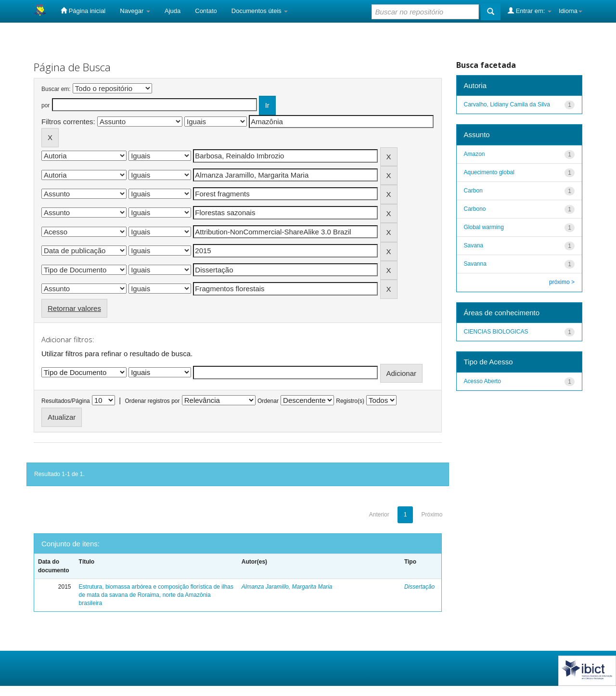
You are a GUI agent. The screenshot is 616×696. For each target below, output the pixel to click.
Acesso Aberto (482, 381)
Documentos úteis (260, 11)
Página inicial (83, 11)
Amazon (475, 154)
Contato (206, 11)
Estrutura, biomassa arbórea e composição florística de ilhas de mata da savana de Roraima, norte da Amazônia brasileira (156, 595)
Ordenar (268, 401)
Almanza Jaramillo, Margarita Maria (287, 587)
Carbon (473, 191)
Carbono (475, 209)
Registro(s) (350, 401)
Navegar (135, 11)
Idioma (571, 11)
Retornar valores (74, 308)
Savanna (475, 264)
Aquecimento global (489, 172)
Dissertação (419, 587)
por (45, 105)
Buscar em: (56, 89)
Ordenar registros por (152, 401)
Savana (474, 245)
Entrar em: (530, 11)
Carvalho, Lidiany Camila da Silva (507, 104)
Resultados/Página (66, 401)
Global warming (484, 227)
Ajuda (173, 11)
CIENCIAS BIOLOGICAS (496, 332)
